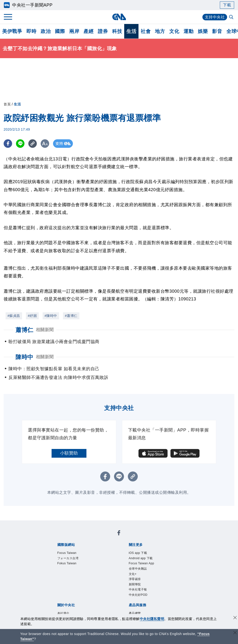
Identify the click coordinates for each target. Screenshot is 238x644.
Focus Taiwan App (142, 563)
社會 (146, 31)
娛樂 (203, 31)
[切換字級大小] (45, 144)
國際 (60, 31)
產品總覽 (135, 613)
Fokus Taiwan (67, 563)
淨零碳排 (135, 579)
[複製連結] (33, 144)
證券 (103, 31)
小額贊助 (69, 453)
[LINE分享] (20, 144)
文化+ (133, 574)
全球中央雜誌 (138, 569)
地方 (160, 31)
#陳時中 (51, 316)
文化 (174, 31)
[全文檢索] (232, 17)
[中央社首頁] (119, 17)
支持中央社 (215, 17)
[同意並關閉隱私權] (235, 618)
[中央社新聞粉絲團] (119, 534)
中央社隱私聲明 (152, 619)
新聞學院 (135, 584)
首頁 (7, 104)
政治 (46, 31)
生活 (131, 31)
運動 (188, 31)
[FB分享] (8, 144)
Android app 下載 (141, 558)
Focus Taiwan (67, 553)
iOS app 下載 (138, 553)
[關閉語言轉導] (235, 633)
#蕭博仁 (71, 316)
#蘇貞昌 (14, 316)
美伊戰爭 (12, 31)
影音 (217, 31)
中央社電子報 (138, 589)
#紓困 (32, 316)
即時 (31, 31)
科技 (117, 31)
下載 (227, 5)
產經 (88, 31)
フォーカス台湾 (68, 558)
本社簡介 (63, 613)
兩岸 (74, 31)
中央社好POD (138, 595)
